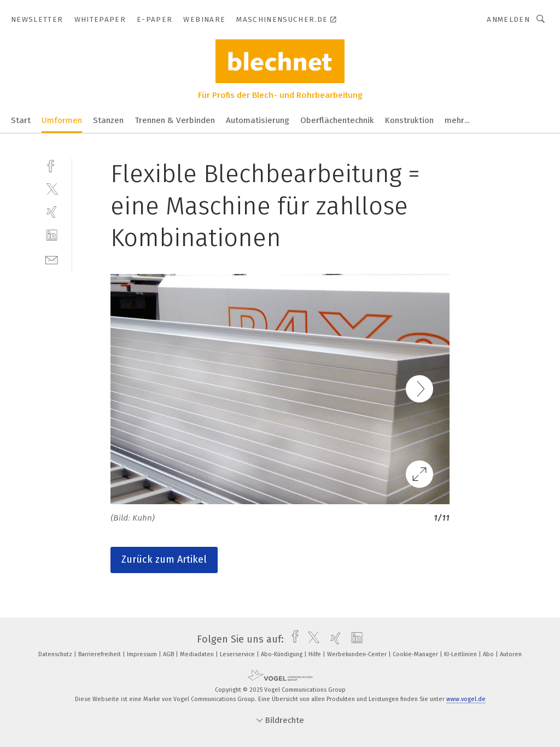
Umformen (62, 120)
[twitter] (52, 188)
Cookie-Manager (416, 654)
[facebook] (52, 165)
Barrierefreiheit (100, 654)
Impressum (143, 654)
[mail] (52, 259)
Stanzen (108, 120)
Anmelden (508, 19)
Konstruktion (409, 120)
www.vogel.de (466, 699)
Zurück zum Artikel (164, 559)
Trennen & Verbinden (175, 120)
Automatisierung (258, 120)
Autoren (511, 654)
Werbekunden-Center (358, 654)
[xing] (52, 212)
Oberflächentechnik (337, 120)
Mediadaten (198, 654)
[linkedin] (52, 235)
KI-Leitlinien (461, 654)
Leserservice (238, 654)
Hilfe (316, 654)
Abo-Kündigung (282, 654)
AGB (169, 654)
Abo (489, 654)
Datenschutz (56, 654)
